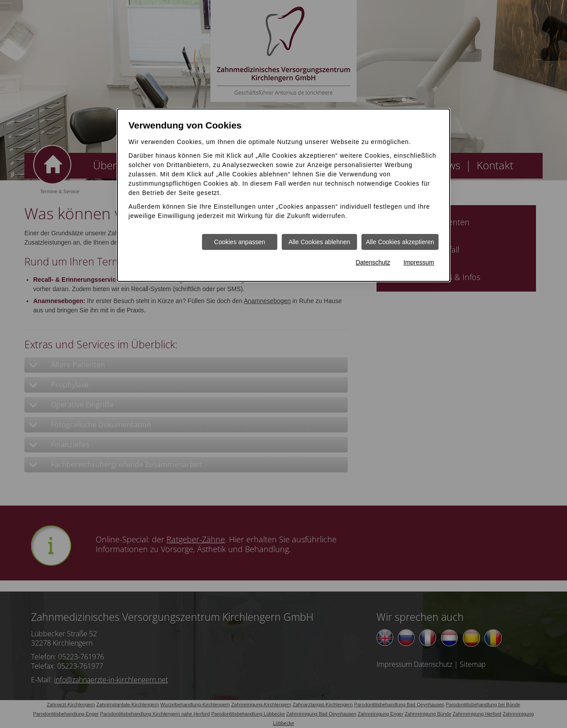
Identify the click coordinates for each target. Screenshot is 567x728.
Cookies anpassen (239, 242)
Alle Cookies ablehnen (319, 242)
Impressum (419, 262)
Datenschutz (373, 262)
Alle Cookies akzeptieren (400, 242)
